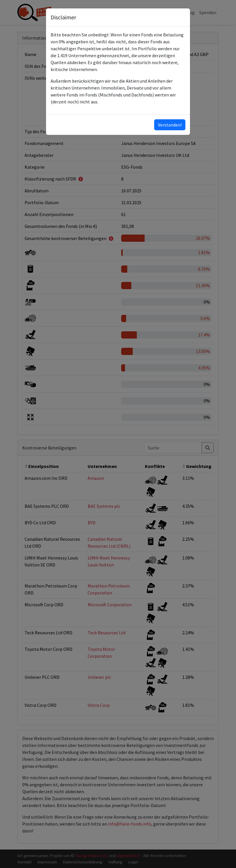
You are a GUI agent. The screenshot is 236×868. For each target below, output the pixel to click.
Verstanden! (170, 125)
